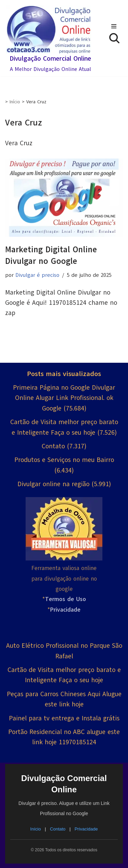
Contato (53, 446)
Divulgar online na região (53, 484)
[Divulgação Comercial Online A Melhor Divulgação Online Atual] (48, 40)
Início (15, 102)
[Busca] (114, 38)
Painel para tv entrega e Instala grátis (64, 718)
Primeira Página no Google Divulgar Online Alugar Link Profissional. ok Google (64, 398)
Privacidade (86, 829)
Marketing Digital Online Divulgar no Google (51, 255)
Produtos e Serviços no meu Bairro (64, 460)
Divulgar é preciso (37, 275)
